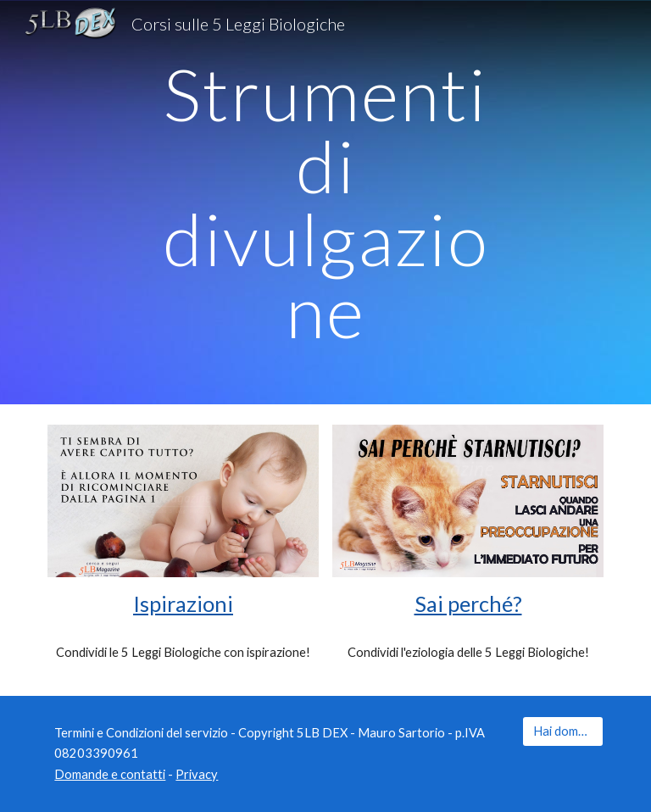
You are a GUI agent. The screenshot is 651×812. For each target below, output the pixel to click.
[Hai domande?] (562, 731)
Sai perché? (468, 603)
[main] (325, 202)
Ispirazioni (183, 603)
